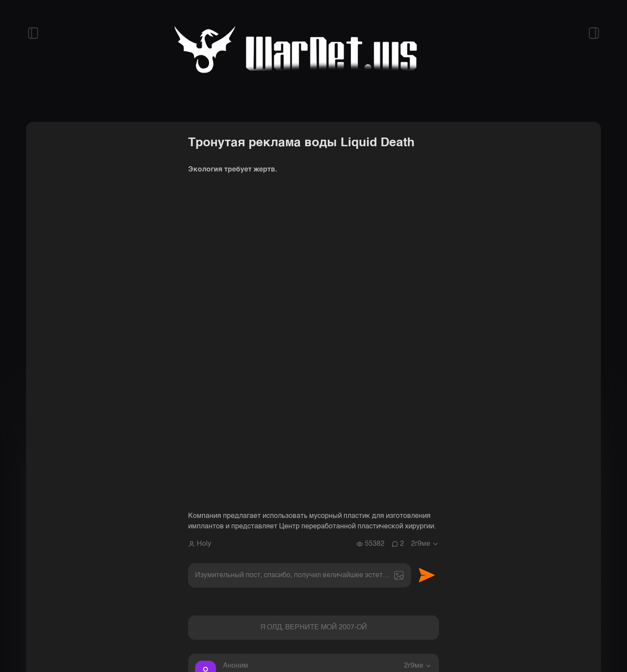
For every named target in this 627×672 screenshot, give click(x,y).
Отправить (427, 575)
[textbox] (300, 575)
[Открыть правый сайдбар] (594, 33)
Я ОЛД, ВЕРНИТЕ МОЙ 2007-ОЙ (314, 628)
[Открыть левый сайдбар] (33, 33)
